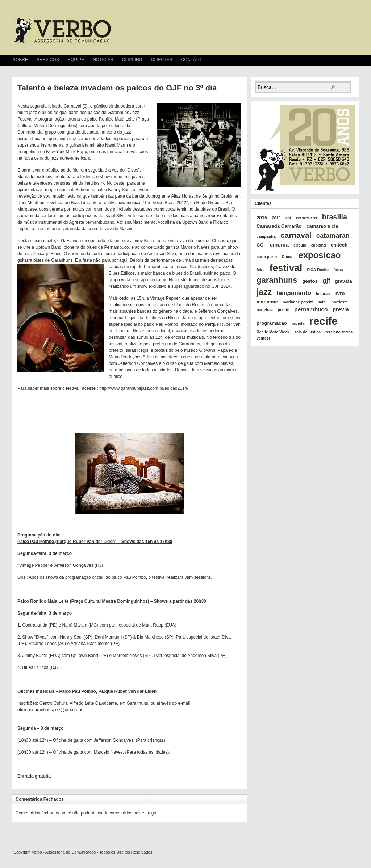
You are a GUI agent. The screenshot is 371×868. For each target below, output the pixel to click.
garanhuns (277, 280)
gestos (310, 281)
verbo (63, 30)
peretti (284, 310)
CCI (261, 245)
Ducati (288, 257)
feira (261, 270)
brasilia (335, 217)
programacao (272, 323)
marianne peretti (298, 302)
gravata (343, 281)
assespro (307, 218)
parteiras (265, 310)
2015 (262, 218)
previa (341, 309)
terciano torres (339, 332)
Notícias (103, 60)
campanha (266, 236)
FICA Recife (318, 270)
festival (286, 268)
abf (288, 218)
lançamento (294, 293)
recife (324, 321)
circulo (300, 245)
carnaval (296, 235)
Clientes (162, 60)
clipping (319, 245)
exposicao (320, 255)
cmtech (339, 245)
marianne (267, 302)
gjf (326, 281)
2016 (276, 218)
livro (340, 293)
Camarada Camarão (279, 226)
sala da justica (307, 332)
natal (322, 302)
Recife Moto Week (273, 332)
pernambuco (311, 309)
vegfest (263, 338)
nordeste (340, 302)
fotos (338, 270)
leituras (323, 294)
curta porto (267, 257)
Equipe (76, 60)
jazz (264, 292)
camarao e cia (322, 226)
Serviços (48, 60)
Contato (191, 60)
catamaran (333, 235)
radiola (298, 323)
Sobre (20, 60)
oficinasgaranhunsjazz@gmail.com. (52, 710)
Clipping (132, 60)
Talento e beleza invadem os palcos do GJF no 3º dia (117, 88)
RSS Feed (356, 60)
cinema (279, 245)
